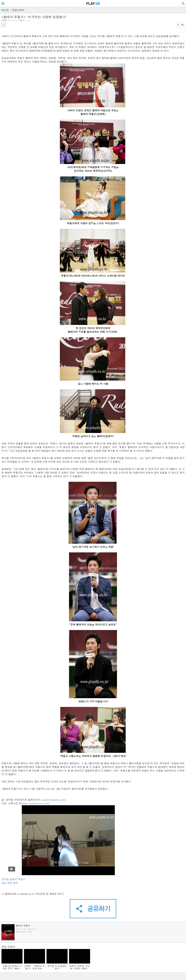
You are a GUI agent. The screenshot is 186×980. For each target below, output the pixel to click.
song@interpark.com (53, 800)
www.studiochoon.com (35, 803)
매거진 (5, 10)
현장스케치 (18, 10)
